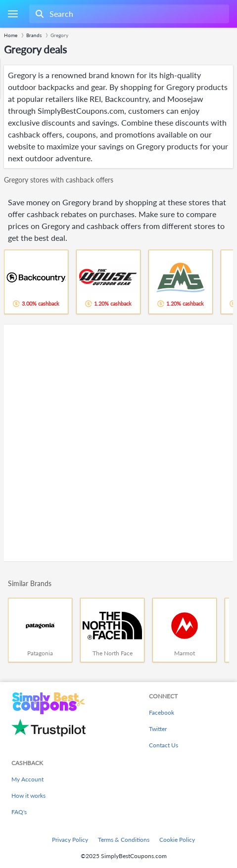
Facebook (162, 712)
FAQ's (19, 812)
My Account (27, 779)
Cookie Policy (177, 840)
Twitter (158, 729)
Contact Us (164, 745)
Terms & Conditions (124, 840)
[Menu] (13, 14)
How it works (28, 796)
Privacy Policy (70, 840)
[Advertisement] (118, 443)
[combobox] (128, 14)
